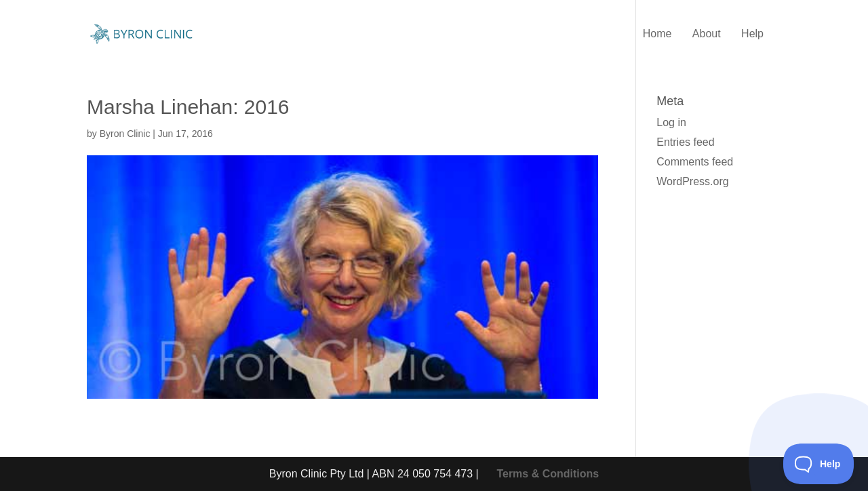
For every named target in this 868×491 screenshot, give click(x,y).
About (707, 34)
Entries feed (685, 142)
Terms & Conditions (548, 474)
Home (657, 34)
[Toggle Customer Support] (819, 464)
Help (752, 34)
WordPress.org (692, 181)
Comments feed (695, 162)
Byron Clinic (125, 134)
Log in (671, 122)
